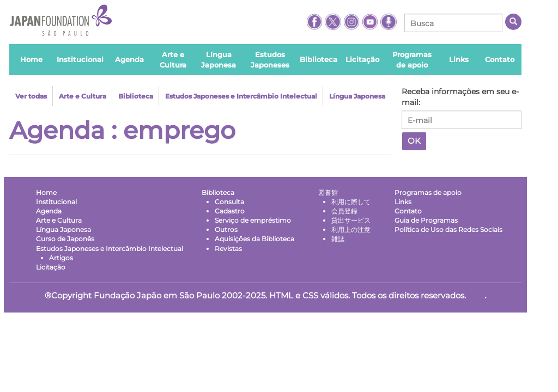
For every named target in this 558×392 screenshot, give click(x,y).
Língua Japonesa (357, 96)
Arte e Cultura (83, 96)
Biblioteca (136, 96)
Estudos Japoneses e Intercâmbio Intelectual (241, 96)
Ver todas (31, 96)
